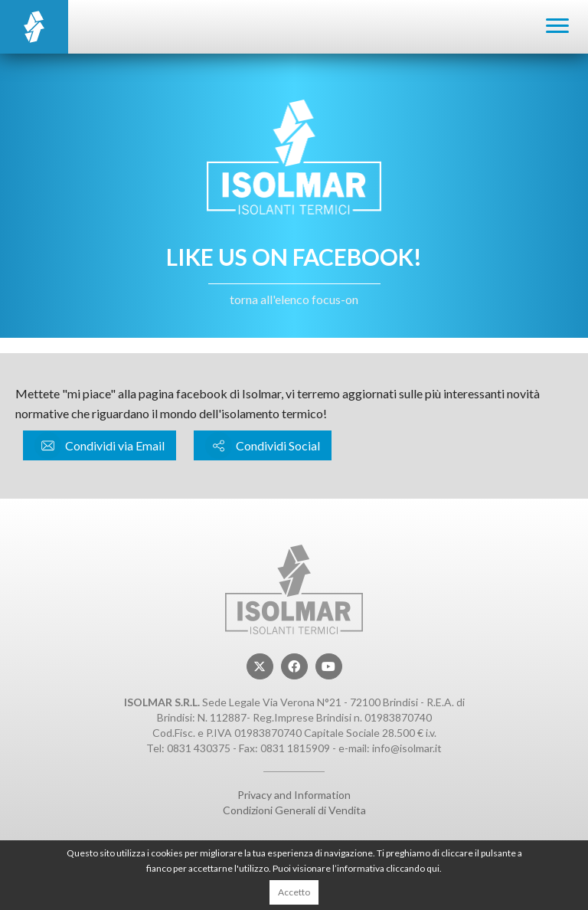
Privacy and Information (294, 795)
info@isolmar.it (407, 748)
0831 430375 (199, 748)
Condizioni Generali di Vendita (294, 810)
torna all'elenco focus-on (294, 299)
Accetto (294, 892)
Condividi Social (263, 445)
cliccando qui (413, 868)
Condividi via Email (100, 445)
